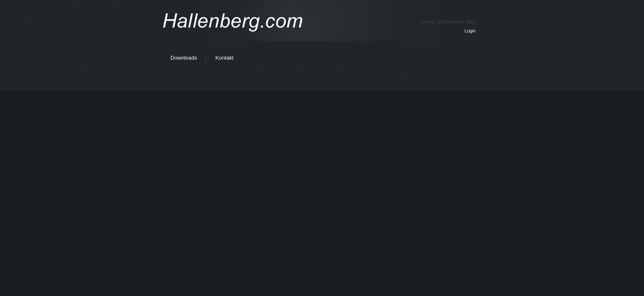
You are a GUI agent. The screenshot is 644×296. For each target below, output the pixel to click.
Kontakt (224, 58)
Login (470, 31)
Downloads (184, 58)
